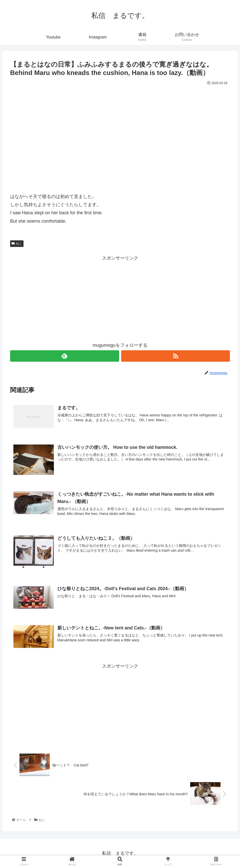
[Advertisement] (120, 298)
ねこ (17, 243)
